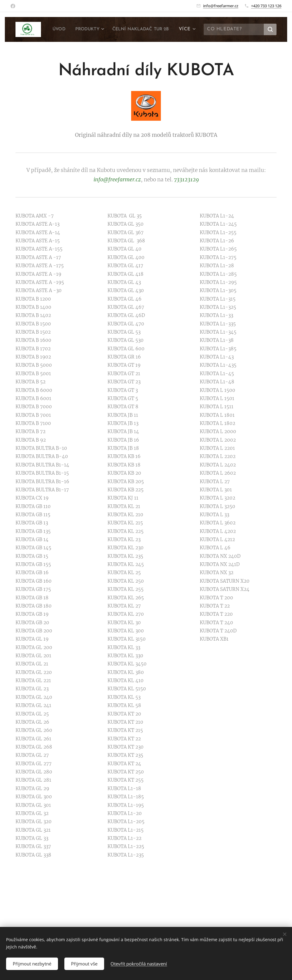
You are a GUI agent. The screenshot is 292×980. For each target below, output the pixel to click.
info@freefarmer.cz (221, 6)
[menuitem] (123, 29)
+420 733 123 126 (266, 6)
